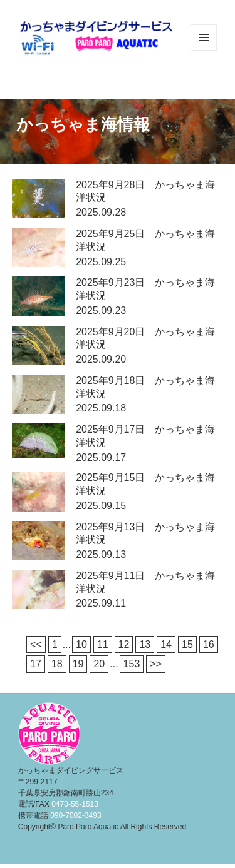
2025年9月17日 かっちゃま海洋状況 (145, 436)
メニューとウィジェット (204, 50)
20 (99, 664)
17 (36, 664)
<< (36, 644)
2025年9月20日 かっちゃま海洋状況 (145, 338)
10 (81, 644)
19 (78, 664)
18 (57, 664)
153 (132, 664)
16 (209, 644)
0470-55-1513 (75, 804)
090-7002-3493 (76, 815)
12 (124, 644)
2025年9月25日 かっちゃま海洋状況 (145, 240)
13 (145, 644)
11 (103, 644)
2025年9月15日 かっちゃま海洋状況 (145, 484)
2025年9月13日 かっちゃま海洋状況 (145, 533)
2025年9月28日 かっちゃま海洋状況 (145, 191)
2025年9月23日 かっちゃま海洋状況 (145, 289)
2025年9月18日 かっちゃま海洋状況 (145, 387)
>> (156, 664)
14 (166, 644)
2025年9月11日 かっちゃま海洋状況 (145, 582)
